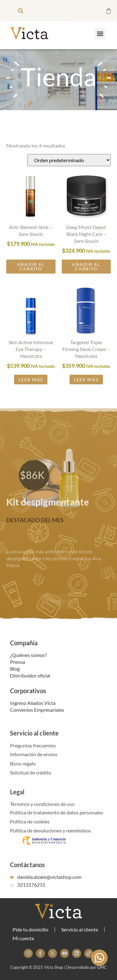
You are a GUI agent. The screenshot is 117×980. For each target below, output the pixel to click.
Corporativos (28, 696)
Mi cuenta (23, 938)
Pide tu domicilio (30, 929)
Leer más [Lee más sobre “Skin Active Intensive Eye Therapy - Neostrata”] (31, 389)
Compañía (24, 648)
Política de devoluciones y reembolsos (51, 835)
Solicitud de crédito (31, 777)
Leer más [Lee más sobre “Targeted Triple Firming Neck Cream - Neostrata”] (86, 389)
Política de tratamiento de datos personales (56, 817)
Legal (17, 797)
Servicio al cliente (34, 739)
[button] (100, 34)
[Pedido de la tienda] (69, 169)
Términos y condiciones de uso (42, 809)
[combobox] (41, 11)
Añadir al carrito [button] (31, 276)
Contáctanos (27, 870)
